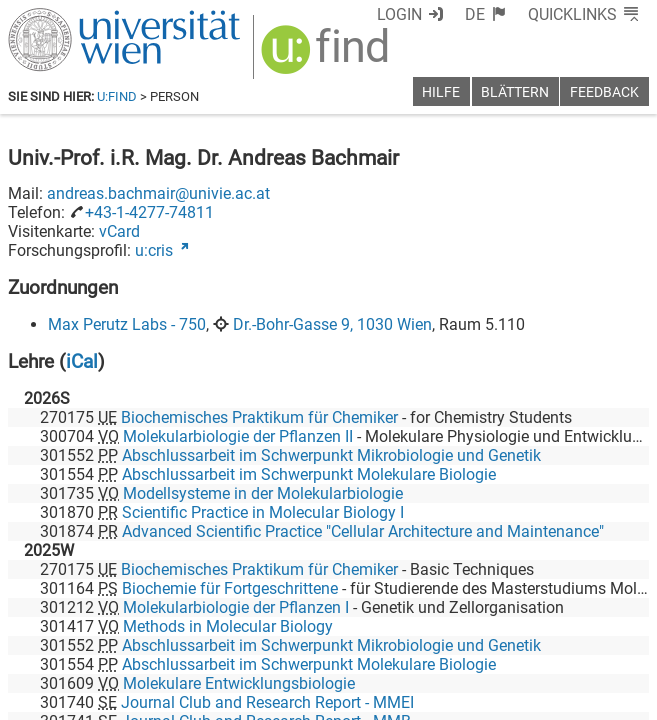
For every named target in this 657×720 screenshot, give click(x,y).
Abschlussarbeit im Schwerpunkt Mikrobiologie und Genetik (331, 455)
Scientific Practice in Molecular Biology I (263, 512)
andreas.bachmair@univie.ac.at (158, 193)
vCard (119, 231)
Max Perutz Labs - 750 (127, 324)
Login (399, 14)
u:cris (154, 250)
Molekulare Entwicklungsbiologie (239, 683)
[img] (327, 56)
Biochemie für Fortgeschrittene (230, 588)
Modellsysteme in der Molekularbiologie (263, 493)
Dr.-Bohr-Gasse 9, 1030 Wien (332, 324)
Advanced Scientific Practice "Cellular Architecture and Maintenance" (363, 531)
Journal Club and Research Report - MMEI (267, 702)
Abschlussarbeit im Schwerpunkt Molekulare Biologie (309, 474)
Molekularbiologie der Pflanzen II (238, 436)
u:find (117, 96)
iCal (82, 361)
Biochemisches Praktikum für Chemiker (259, 417)
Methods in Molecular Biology (228, 626)
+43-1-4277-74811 (149, 212)
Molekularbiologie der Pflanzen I (236, 607)
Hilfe (441, 92)
